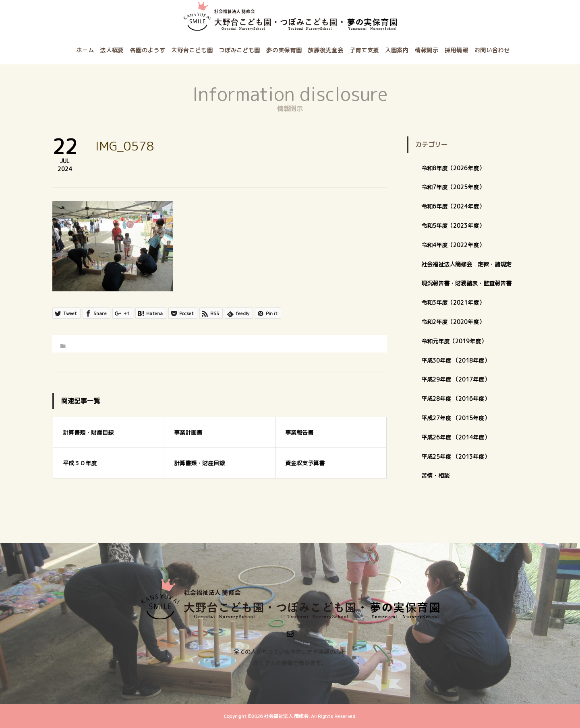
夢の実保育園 (284, 50)
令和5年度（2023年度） (453, 226)
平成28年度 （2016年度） (456, 399)
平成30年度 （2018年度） (456, 360)
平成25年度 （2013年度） (456, 457)
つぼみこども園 (239, 50)
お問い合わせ (492, 50)
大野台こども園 (192, 50)
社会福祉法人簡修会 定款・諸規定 (466, 264)
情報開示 (427, 50)
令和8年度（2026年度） (453, 168)
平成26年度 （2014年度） (456, 437)
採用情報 (457, 50)
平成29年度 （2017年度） (458, 379)
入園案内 (397, 50)
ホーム (85, 50)
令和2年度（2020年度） (453, 322)
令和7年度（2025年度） (453, 187)
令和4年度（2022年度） (453, 245)
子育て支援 (365, 50)
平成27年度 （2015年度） (456, 418)
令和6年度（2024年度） (453, 206)
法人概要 (112, 50)
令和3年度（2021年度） (453, 302)
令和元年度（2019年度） (454, 341)
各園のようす (147, 50)
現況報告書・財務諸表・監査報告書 (466, 283)
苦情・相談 (435, 475)
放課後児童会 (325, 50)
